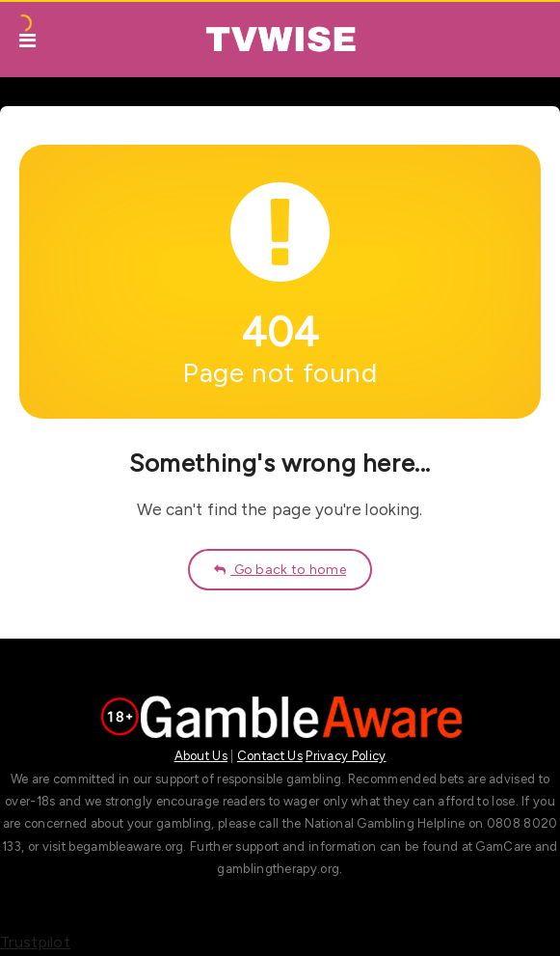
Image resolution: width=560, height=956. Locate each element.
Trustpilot (35, 942)
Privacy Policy (346, 756)
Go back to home (280, 570)
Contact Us (270, 756)
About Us (201, 756)
